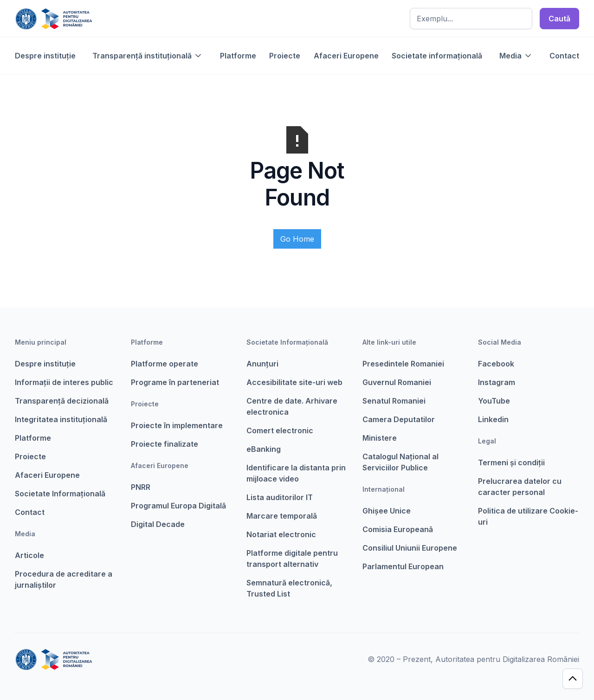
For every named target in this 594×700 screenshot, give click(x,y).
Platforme (238, 56)
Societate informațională (437, 56)
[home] (54, 19)
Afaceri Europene (346, 56)
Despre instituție (45, 56)
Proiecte (285, 56)
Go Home (297, 239)
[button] (148, 56)
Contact (564, 56)
